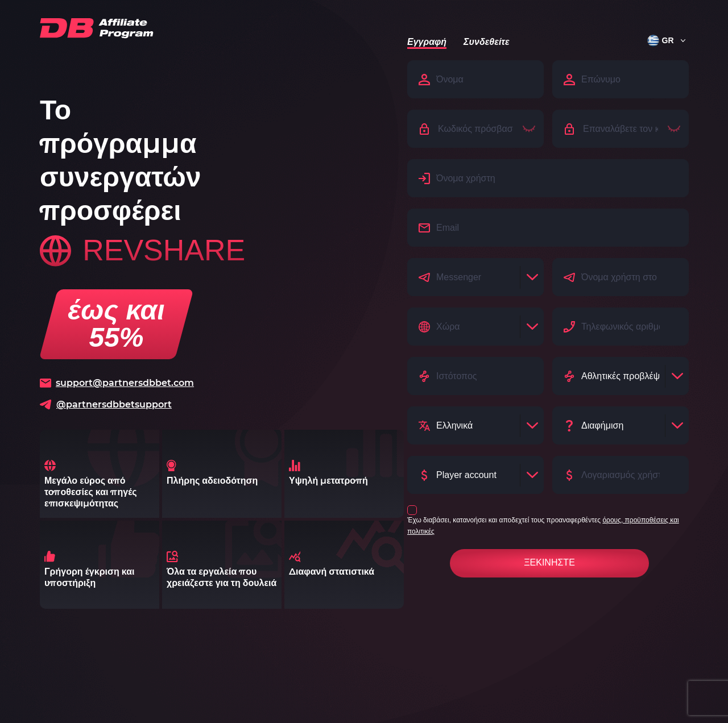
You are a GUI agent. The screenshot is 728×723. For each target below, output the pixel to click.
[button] (662, 40)
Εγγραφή (427, 41)
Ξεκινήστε (549, 562)
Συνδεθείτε (486, 41)
